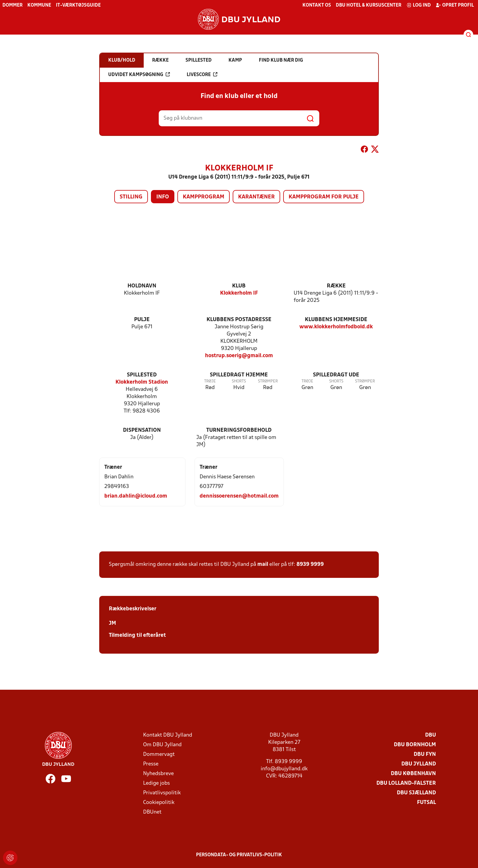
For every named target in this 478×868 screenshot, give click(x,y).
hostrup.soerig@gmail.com (239, 356)
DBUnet (152, 812)
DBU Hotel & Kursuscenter (369, 5)
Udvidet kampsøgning (139, 75)
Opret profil (455, 5)
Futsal (426, 803)
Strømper (268, 381)
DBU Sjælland (416, 793)
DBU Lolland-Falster (406, 783)
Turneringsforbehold (239, 430)
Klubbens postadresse (239, 320)
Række (336, 286)
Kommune (39, 5)
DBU (431, 735)
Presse (151, 764)
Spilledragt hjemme (239, 375)
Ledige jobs (156, 783)
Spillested (142, 375)
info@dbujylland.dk (284, 769)
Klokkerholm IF (239, 293)
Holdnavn (142, 286)
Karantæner (256, 197)
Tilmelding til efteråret (137, 635)
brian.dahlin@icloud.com (136, 496)
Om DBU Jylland (162, 745)
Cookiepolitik (159, 803)
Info (163, 197)
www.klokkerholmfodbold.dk (336, 327)
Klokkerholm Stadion (142, 382)
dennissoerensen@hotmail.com (239, 496)
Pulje (142, 320)
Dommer (12, 5)
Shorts (239, 381)
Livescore (202, 75)
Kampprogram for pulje (324, 197)
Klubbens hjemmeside (336, 320)
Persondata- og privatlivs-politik (239, 855)
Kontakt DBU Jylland (168, 735)
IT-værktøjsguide (78, 5)
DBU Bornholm (415, 745)
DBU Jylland (419, 764)
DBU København (413, 774)
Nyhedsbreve (158, 774)
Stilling (131, 197)
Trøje (210, 381)
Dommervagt (159, 755)
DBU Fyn (425, 755)
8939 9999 (310, 564)
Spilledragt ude (336, 375)
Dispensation (142, 430)
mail (263, 564)
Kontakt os (317, 5)
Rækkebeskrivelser (133, 609)
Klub (239, 286)
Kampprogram (204, 197)
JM (112, 623)
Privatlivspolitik (162, 793)
